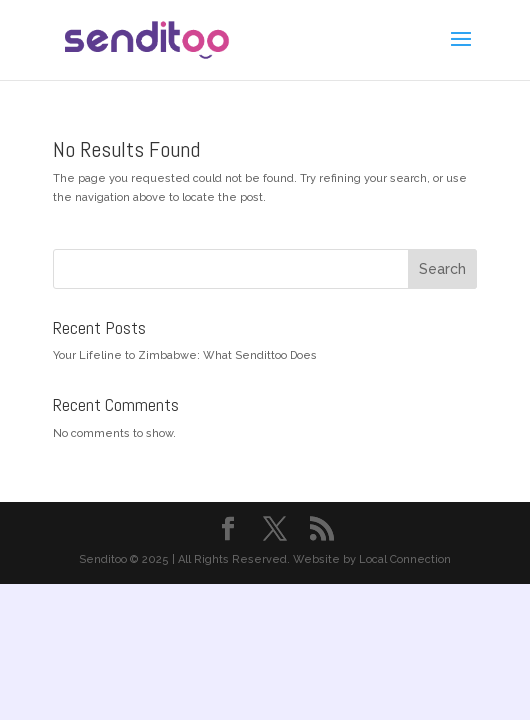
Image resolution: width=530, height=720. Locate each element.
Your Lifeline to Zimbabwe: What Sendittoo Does (185, 355)
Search (442, 269)
